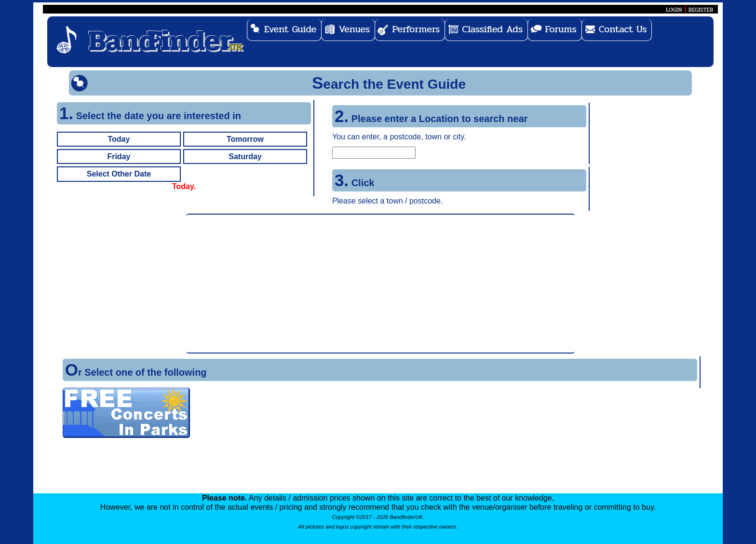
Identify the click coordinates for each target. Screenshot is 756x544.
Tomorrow (245, 139)
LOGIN (674, 10)
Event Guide (290, 29)
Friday (119, 156)
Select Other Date (119, 174)
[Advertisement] (380, 284)
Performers (416, 29)
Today (119, 139)
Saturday (245, 156)
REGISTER (701, 10)
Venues (354, 29)
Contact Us (623, 29)
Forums (561, 29)
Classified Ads (492, 29)
